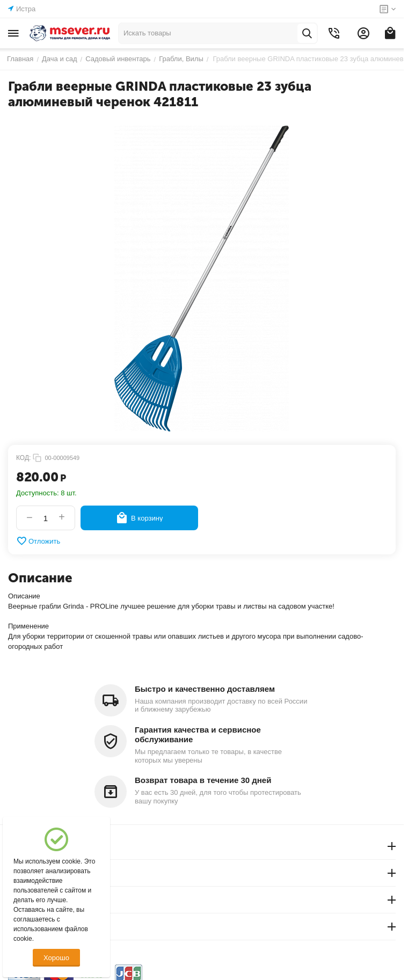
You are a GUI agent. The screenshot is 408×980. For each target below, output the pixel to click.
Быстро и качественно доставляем (205, 689)
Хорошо (56, 958)
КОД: (23, 458)
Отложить (38, 541)
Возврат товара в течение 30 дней (203, 780)
